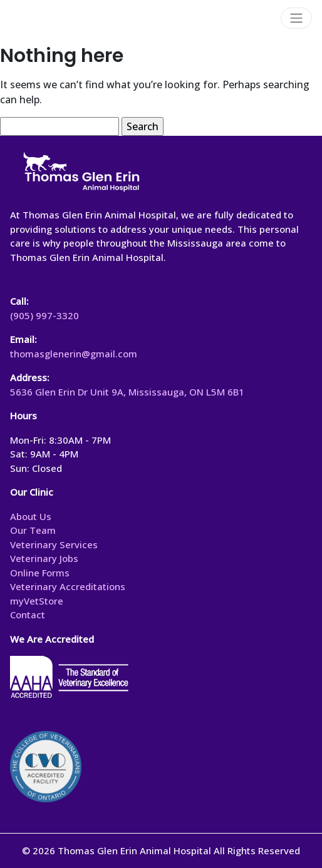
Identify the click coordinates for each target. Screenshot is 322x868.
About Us (31, 516)
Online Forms (40, 573)
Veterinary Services (54, 544)
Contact (28, 615)
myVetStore (37, 601)
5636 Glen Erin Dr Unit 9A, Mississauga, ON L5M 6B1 (127, 392)
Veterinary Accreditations (68, 586)
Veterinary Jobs (44, 558)
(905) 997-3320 (44, 315)
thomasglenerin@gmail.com (74, 354)
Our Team (33, 530)
